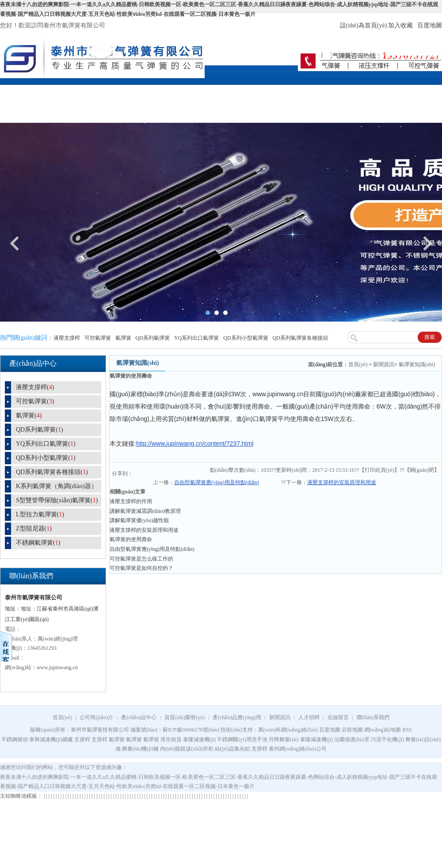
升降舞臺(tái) (284, 739)
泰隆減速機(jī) (200, 739)
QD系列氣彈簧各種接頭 (300, 338)
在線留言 (367, 93)
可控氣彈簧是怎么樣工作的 (141, 559)
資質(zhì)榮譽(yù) (172, 93)
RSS (407, 730)
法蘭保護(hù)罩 (352, 739)
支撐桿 (82, 739)
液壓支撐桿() (35, 387)
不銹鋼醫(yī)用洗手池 (242, 739)
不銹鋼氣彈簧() (38, 543)
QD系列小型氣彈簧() (46, 458)
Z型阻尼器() (34, 529)
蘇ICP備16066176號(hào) (191, 730)
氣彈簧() (29, 415)
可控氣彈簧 (98, 338)
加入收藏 (400, 25)
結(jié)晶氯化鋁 (232, 749)
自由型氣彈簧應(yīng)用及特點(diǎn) (217, 482)
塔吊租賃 (171, 739)
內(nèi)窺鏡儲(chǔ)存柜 (187, 749)
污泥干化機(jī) (387, 739)
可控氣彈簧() (35, 401)
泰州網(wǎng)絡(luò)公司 (298, 749)
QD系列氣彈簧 (153, 338)
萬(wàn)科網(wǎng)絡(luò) (289, 730)
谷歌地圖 (352, 730)
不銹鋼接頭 (15, 739)
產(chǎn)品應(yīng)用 (221, 103)
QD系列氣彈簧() (40, 430)
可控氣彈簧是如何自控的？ (141, 568)
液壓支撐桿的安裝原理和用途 (342, 482)
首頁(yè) (358, 364)
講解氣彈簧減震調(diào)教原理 (145, 511)
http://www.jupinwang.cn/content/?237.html (195, 443)
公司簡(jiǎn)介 (75, 93)
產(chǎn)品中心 (124, 93)
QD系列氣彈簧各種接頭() (52, 472)
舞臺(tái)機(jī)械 (140, 749)
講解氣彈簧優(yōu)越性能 (139, 520)
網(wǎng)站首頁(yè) (26, 103)
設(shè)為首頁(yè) (364, 25)
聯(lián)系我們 (415, 93)
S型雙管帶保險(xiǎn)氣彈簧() (57, 500)
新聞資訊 (270, 93)
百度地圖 (430, 25)
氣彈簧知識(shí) (417, 364)
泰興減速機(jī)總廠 (51, 739)
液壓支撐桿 (67, 338)
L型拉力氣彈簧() (40, 514)
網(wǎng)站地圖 (383, 730)
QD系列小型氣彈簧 (246, 338)
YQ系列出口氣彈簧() (46, 444)
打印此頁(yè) (379, 470)
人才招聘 (318, 93)
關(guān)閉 (422, 470)
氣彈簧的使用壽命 (131, 539)
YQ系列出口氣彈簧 (196, 338)
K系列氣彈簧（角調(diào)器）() (51, 488)
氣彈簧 (123, 338)
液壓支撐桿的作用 (131, 501)
